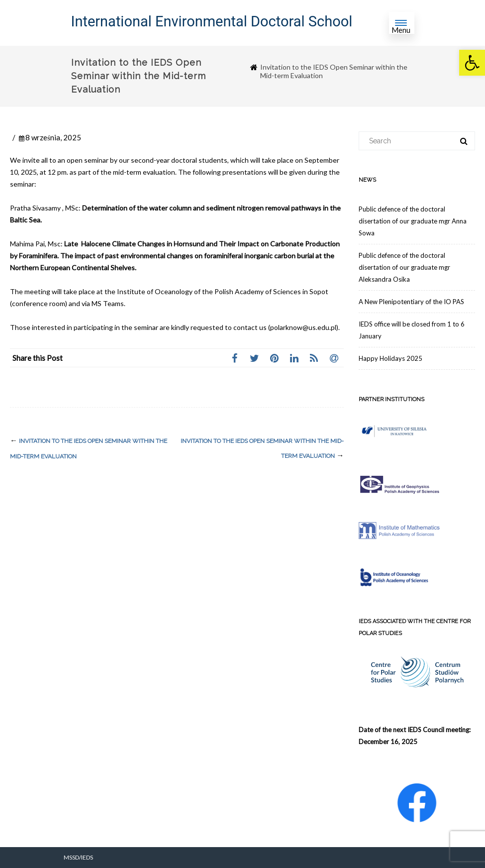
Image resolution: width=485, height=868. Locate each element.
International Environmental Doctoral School (212, 21)
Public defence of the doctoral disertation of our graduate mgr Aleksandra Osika (404, 267)
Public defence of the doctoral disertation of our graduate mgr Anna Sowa (413, 221)
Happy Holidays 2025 (390, 358)
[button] (472, 63)
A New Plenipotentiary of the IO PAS (411, 302)
